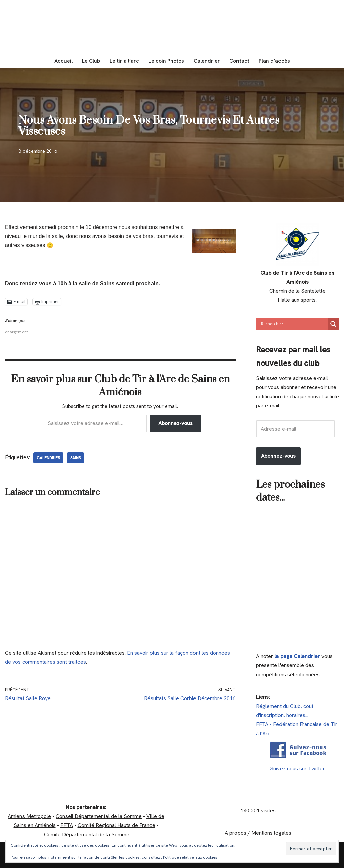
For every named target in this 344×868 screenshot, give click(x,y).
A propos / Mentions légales (258, 833)
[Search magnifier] (333, 324)
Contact (239, 61)
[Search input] (293, 324)
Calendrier (207, 61)
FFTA (67, 825)
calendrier (48, 458)
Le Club (91, 61)
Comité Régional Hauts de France (116, 825)
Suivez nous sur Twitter (297, 768)
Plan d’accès (274, 61)
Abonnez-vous (176, 423)
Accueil (63, 61)
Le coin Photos (166, 61)
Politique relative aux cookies (190, 857)
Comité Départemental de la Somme (87, 835)
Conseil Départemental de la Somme (99, 816)
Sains (75, 458)
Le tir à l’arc (124, 61)
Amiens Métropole (29, 816)
